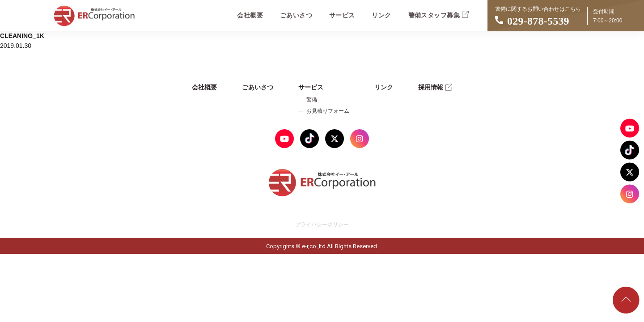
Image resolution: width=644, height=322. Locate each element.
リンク (381, 15)
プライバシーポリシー (322, 225)
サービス (342, 15)
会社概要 (250, 15)
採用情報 (435, 87)
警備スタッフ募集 (439, 15)
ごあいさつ (296, 15)
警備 (312, 100)
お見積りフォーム (328, 111)
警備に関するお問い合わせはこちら (566, 17)
